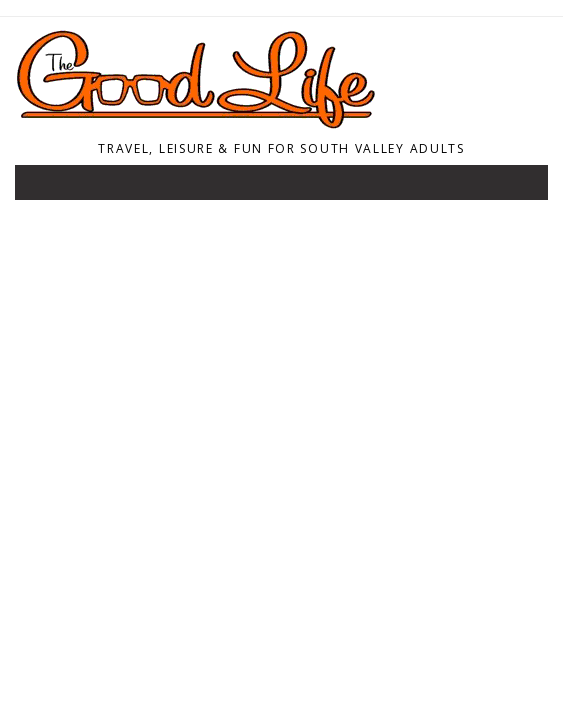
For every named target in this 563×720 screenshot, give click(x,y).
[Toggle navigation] (44, 187)
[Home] (276, 124)
